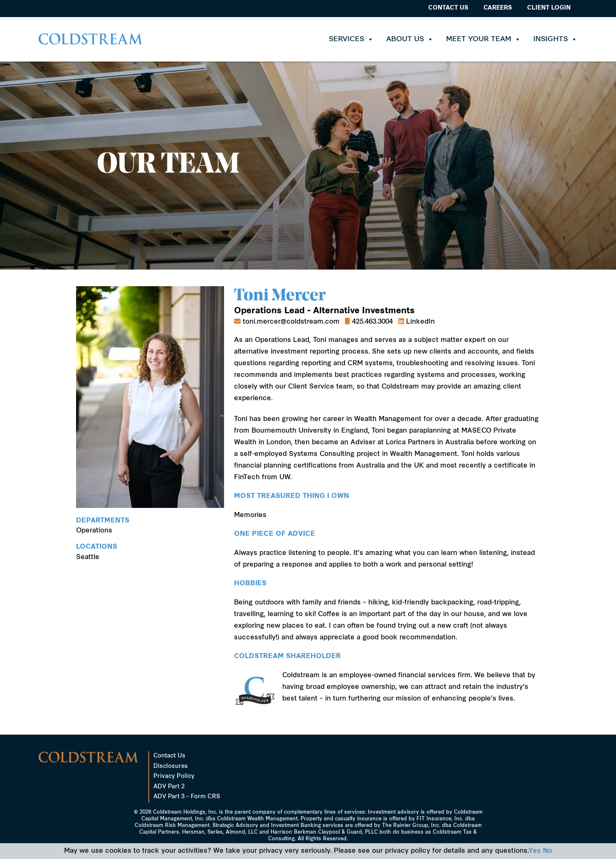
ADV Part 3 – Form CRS (187, 797)
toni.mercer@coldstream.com (291, 322)
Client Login (549, 8)
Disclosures (171, 766)
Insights (555, 39)
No (547, 851)
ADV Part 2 (169, 787)
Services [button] (351, 39)
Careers (498, 8)
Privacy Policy (174, 776)
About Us (410, 39)
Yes (535, 851)
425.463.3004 (372, 322)
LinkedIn (420, 322)
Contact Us (448, 8)
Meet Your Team (483, 39)
